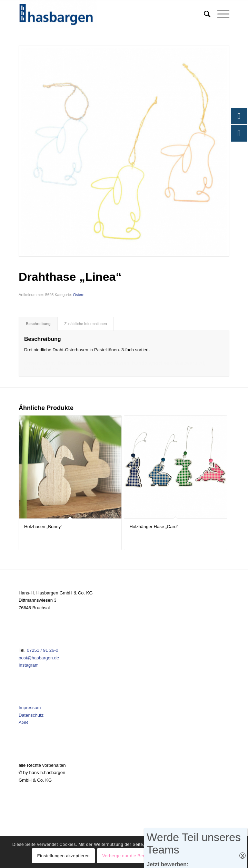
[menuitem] (204, 14)
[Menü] (220, 14)
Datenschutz (31, 715)
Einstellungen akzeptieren (63, 856)
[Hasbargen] (103, 14)
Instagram (29, 665)
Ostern (79, 295)
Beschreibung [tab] (38, 324)
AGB (23, 722)
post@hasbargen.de (39, 658)
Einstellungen (199, 856)
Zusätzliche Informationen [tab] (86, 324)
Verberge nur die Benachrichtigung (137, 856)
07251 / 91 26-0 (43, 650)
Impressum (30, 708)
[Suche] (204, 14)
